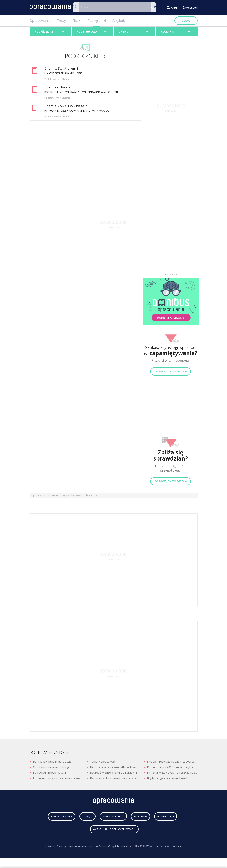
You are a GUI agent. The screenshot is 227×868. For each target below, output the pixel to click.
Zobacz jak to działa (171, 373)
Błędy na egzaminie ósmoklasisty (168, 780)
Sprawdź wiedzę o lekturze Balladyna (113, 774)
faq (84, 819)
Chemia (89, 497)
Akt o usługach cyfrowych (114, 832)
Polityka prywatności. (69, 849)
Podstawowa (75, 497)
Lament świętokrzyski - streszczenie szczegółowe (172, 774)
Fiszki (77, 21)
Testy (61, 21)
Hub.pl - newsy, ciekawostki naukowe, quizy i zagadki (115, 768)
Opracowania (40, 21)
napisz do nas (56, 819)
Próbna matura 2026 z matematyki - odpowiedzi (172, 768)
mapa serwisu (111, 819)
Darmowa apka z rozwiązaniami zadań (114, 780)
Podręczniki (97, 21)
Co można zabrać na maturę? (51, 768)
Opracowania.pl (40, 497)
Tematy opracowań (102, 763)
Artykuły (119, 21)
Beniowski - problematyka (49, 774)
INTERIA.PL (129, 849)
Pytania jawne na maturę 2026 (52, 763)
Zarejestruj (190, 8)
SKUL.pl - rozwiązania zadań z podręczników (172, 763)
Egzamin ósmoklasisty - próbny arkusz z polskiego (58, 780)
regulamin (171, 819)
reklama (142, 819)
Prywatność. (49, 849)
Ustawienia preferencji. (96, 849)
